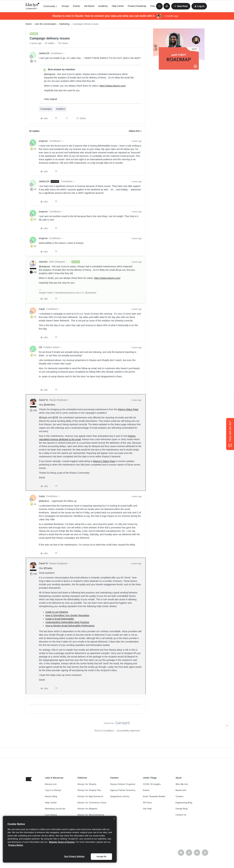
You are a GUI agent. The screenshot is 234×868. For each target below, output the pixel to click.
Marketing (64, 24)
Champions (156, 6)
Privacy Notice (16, 845)
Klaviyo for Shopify (87, 784)
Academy (103, 6)
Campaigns (46, 109)
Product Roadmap (137, 6)
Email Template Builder (154, 796)
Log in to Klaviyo (53, 790)
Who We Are (182, 784)
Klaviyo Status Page (128, 409)
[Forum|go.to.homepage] (33, 6)
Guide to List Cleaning (57, 612)
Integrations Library (120, 796)
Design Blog (182, 809)
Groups (65, 6)
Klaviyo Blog (51, 796)
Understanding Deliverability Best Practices (67, 622)
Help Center (118, 6)
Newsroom (181, 790)
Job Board (89, 6)
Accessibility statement (128, 731)
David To (43, 400)
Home (29, 24)
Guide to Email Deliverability (60, 619)
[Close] (114, 819)
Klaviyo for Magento (88, 809)
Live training (51, 815)
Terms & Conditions (104, 731)
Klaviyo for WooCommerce (91, 815)
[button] (181, 6)
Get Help (147, 809)
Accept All (101, 857)
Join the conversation (46, 24)
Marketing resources (55, 809)
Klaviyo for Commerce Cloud (92, 803)
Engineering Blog (184, 803)
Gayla (42, 309)
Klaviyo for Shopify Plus (89, 790)
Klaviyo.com (51, 784)
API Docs (147, 803)
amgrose (43, 141)
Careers (180, 796)
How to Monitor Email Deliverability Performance (70, 626)
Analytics (61, 109)
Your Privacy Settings (74, 856)
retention (43, 262)
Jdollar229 (44, 53)
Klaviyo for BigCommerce (90, 796)
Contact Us (181, 815)
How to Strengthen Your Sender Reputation (68, 615)
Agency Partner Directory (123, 790)
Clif (40, 347)
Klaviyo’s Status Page (104, 461)
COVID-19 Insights (152, 784)
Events (77, 6)
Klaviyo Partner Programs (123, 784)
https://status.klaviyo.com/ (113, 86)
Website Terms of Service (62, 842)
